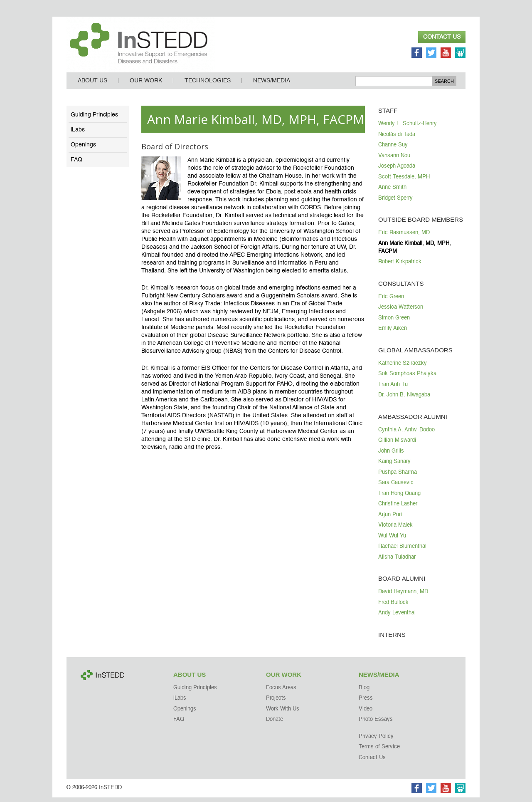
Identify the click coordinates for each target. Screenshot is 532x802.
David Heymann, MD (403, 596)
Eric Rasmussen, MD (404, 237)
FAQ (76, 164)
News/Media (272, 85)
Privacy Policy (376, 741)
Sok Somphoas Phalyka (407, 378)
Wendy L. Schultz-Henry (408, 128)
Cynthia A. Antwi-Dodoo (406, 434)
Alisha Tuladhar (397, 562)
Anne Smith (392, 192)
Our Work (146, 85)
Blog (364, 692)
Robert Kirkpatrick (400, 266)
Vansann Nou (394, 160)
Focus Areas (281, 692)
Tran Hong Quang (399, 498)
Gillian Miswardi (397, 445)
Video (366, 714)
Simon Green (394, 323)
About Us (92, 85)
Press (366, 703)
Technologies (208, 85)
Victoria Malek (395, 530)
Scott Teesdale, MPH (404, 182)
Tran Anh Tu (393, 389)
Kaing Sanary (394, 466)
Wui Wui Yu (392, 541)
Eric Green (391, 301)
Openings (83, 149)
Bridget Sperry (395, 203)
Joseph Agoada (397, 171)
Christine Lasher (398, 509)
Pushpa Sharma (398, 477)
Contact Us (442, 37)
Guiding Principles (94, 119)
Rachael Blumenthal (402, 551)
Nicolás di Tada (397, 139)
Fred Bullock (393, 607)
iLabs (78, 134)
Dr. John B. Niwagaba (404, 400)
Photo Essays (376, 724)
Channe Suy (393, 150)
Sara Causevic (396, 487)
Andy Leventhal (397, 618)
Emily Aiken (393, 333)
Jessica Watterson (401, 312)
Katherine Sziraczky (403, 368)
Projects (276, 703)
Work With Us (283, 714)
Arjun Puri (390, 519)
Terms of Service (379, 751)
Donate (275, 724)
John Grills (391, 456)
